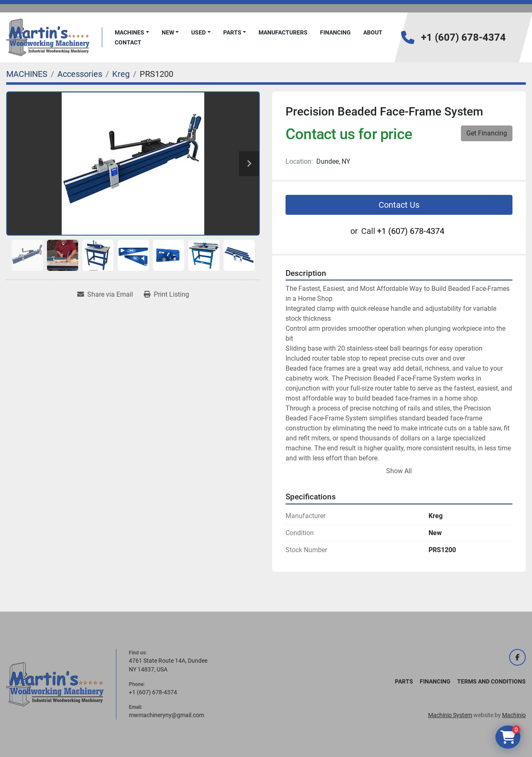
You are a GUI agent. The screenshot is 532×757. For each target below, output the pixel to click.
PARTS (232, 32)
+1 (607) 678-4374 (463, 37)
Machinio (514, 715)
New (168, 32)
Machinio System (450, 715)
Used (198, 32)
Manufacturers (283, 32)
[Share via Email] (105, 295)
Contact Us (399, 205)
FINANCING (335, 32)
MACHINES (129, 32)
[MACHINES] (27, 74)
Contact (128, 42)
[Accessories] (80, 74)
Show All (399, 471)
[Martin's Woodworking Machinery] (55, 684)
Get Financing (487, 133)
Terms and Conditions (491, 681)
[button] (132, 33)
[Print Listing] (166, 295)
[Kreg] (121, 74)
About (373, 32)
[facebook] (517, 657)
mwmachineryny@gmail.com (166, 715)
